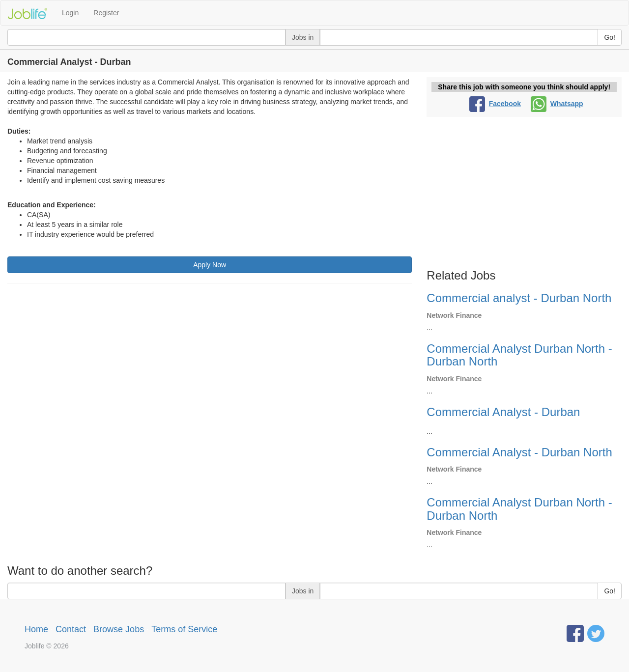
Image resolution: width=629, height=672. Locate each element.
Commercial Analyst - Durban (503, 412)
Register (106, 13)
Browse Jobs (119, 629)
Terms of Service (184, 629)
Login (70, 13)
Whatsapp (557, 104)
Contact (71, 629)
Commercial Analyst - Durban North (519, 452)
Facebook (495, 104)
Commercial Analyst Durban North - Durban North (519, 355)
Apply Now (210, 265)
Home (36, 629)
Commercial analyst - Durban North (519, 298)
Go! (610, 37)
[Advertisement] (210, 362)
